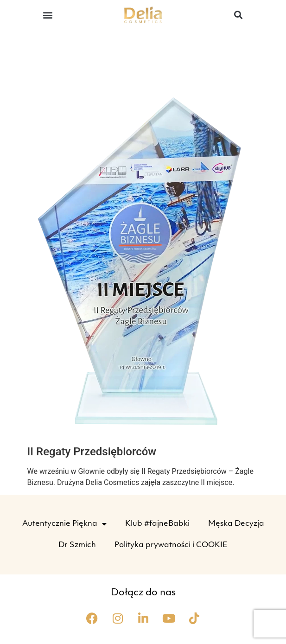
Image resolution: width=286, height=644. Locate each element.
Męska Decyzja (236, 524)
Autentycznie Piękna (64, 524)
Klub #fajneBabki (157, 524)
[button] (48, 15)
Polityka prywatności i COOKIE (171, 545)
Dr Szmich (77, 545)
